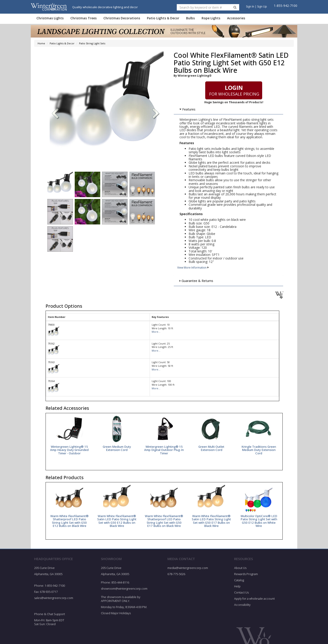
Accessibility (242, 608)
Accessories (236, 18)
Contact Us (241, 596)
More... (156, 332)
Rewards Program (246, 578)
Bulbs (190, 18)
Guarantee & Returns (196, 281)
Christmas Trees (83, 18)
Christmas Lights (50, 18)
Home (41, 43)
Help (237, 590)
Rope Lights (211, 18)
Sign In (250, 6)
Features (187, 109)
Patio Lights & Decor (163, 18)
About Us (240, 571)
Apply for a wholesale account (254, 602)
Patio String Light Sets (92, 43)
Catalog (239, 584)
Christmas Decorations (122, 18)
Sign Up (262, 6)
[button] (156, 114)
